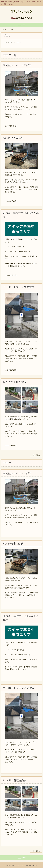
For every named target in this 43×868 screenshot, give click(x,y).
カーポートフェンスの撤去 (19, 287)
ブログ (7, 463)
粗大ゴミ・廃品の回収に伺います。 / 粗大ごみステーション (21, 10)
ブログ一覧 (10, 55)
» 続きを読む (36, 455)
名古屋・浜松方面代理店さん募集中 (21, 215)
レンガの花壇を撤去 (15, 382)
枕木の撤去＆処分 (13, 138)
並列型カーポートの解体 (17, 65)
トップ (4, 29)
